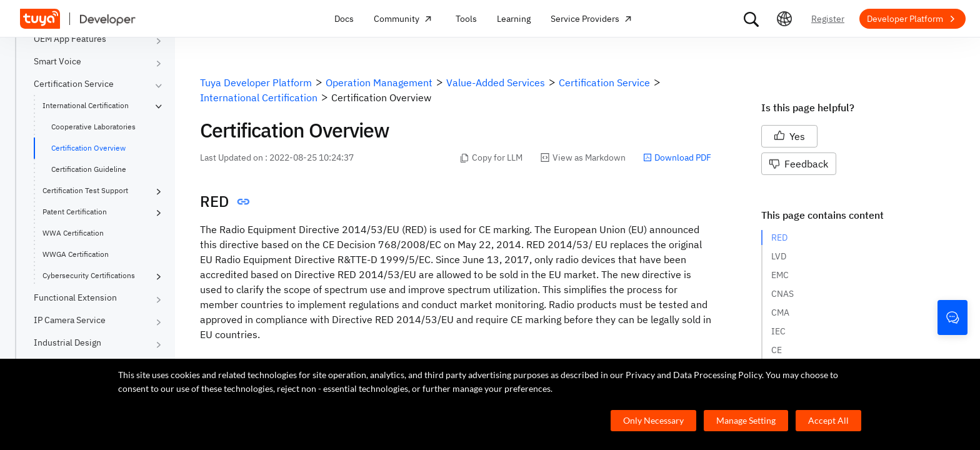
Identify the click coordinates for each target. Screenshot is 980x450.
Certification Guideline (89, 169)
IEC (778, 331)
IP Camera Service (70, 320)
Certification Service (74, 84)
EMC (780, 275)
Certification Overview (88, 148)
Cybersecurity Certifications (89, 275)
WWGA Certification (76, 254)
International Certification (86, 105)
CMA (780, 312)
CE (777, 350)
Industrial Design (67, 342)
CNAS (782, 294)
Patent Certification (75, 212)
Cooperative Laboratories (93, 127)
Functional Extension (75, 297)
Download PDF (677, 157)
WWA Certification (73, 233)
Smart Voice (57, 61)
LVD (779, 256)
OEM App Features (70, 39)
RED (779, 237)
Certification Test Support (85, 190)
